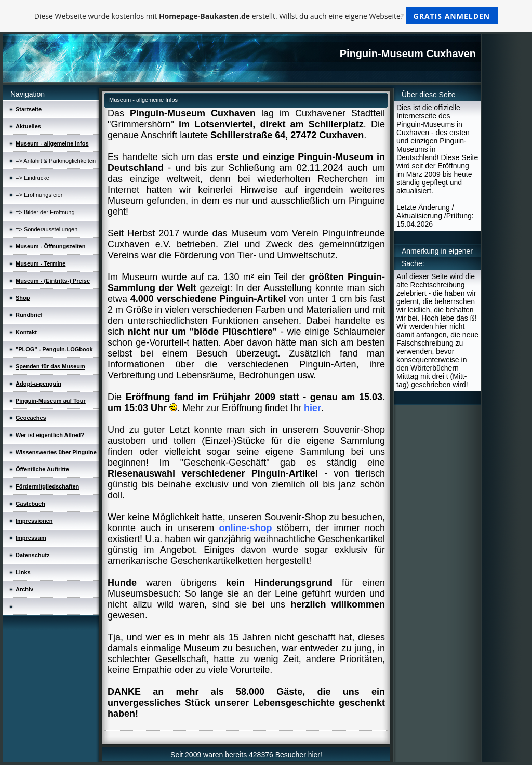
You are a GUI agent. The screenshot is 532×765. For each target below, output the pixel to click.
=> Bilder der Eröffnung (45, 212)
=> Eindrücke (32, 178)
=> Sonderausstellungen (46, 229)
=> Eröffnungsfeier (39, 195)
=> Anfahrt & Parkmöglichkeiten (56, 161)
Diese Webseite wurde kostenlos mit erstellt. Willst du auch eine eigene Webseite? (266, 16)
